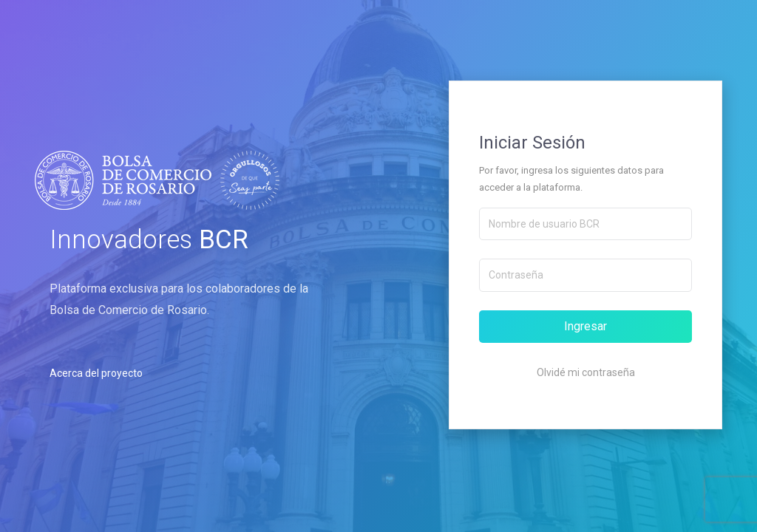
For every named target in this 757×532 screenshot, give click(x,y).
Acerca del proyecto (96, 373)
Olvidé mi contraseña (586, 372)
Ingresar (585, 326)
